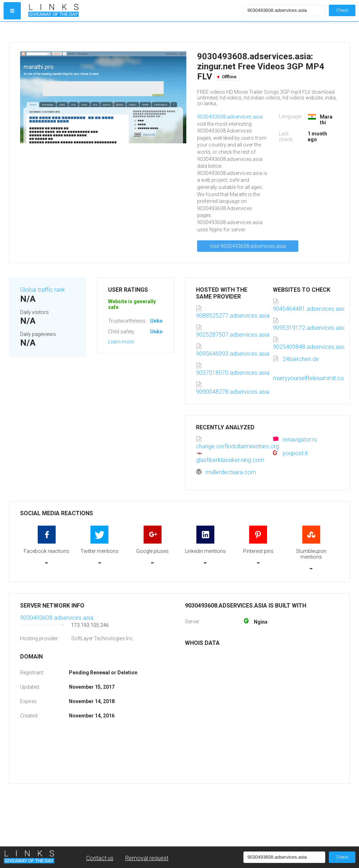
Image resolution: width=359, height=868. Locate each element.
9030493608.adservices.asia (230, 117)
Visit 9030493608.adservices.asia (248, 246)
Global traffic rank (43, 290)
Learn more (121, 342)
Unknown (161, 321)
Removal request (147, 858)
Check (342, 10)
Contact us (100, 858)
